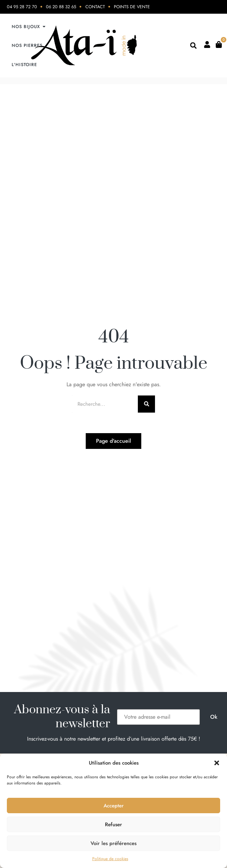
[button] (217, 763)
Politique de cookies (110, 859)
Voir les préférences (113, 843)
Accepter (114, 806)
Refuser (113, 825)
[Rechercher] (146, 404)
